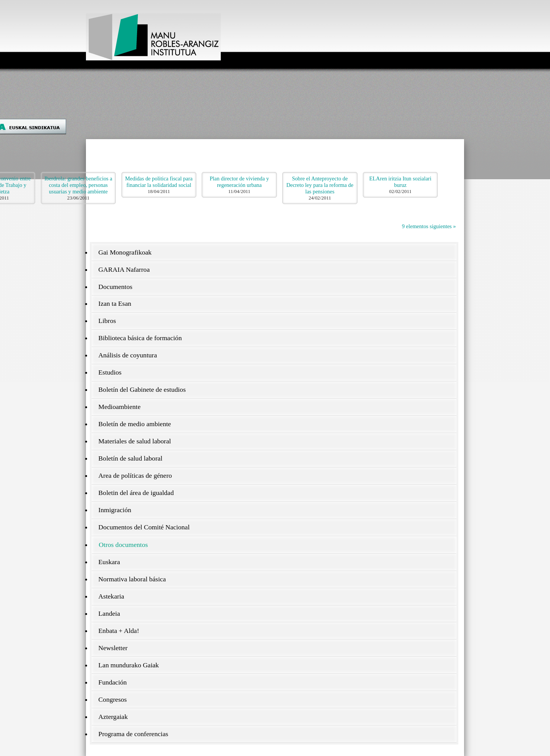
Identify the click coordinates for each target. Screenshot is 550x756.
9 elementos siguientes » (429, 226)
